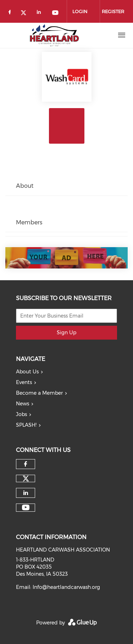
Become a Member (39, 393)
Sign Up (66, 332)
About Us (27, 372)
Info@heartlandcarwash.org (66, 587)
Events (24, 382)
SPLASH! (26, 425)
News (23, 404)
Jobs (21, 414)
